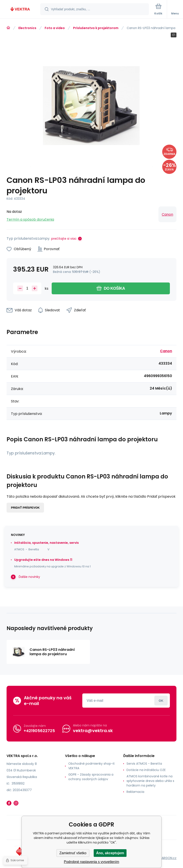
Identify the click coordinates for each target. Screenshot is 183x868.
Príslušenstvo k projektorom (96, 28)
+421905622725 (39, 731)
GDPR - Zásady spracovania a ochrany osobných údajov (91, 777)
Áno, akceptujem (110, 853)
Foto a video (55, 28)
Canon (167, 214)
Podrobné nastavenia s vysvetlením (92, 862)
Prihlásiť (161, 701)
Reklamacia (135, 792)
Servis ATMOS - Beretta (144, 764)
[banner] (20, 10)
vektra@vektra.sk (93, 731)
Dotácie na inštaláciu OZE (146, 770)
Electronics (27, 28)
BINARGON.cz (167, 858)
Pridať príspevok (25, 508)
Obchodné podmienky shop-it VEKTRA (91, 766)
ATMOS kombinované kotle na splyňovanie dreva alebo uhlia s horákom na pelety (150, 781)
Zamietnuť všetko (73, 853)
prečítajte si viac (64, 239)
